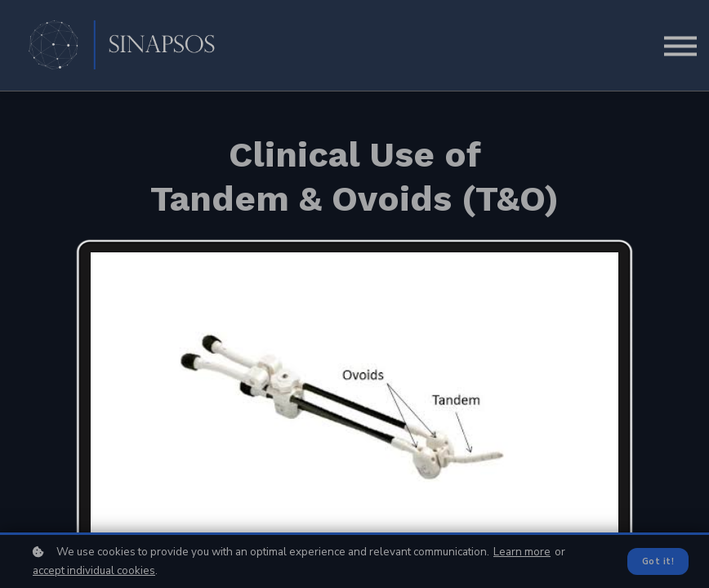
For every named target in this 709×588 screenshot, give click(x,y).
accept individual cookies (94, 570)
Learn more (522, 552)
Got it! (658, 561)
